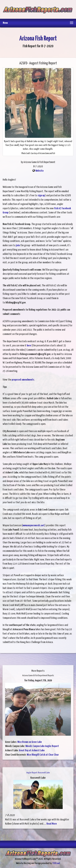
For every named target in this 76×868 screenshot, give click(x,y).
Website (39, 171)
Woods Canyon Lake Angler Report (42, 746)
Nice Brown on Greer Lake (30, 742)
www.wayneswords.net (34, 526)
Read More (52, 824)
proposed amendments (23, 380)
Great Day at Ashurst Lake (32, 751)
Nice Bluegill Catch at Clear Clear (43, 755)
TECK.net (56, 863)
